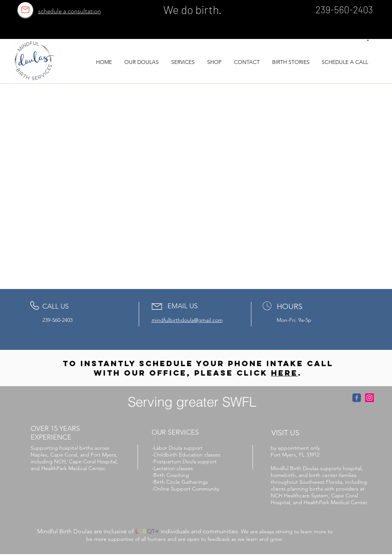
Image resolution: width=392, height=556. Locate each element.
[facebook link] (357, 398)
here (284, 373)
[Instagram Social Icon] (370, 398)
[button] (367, 41)
